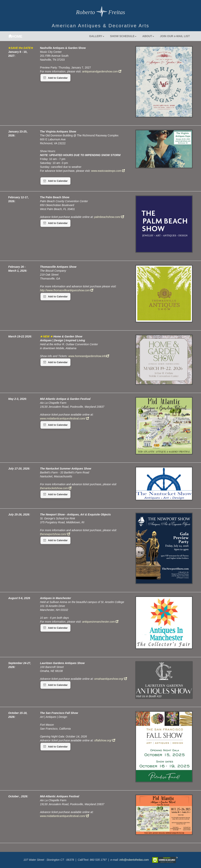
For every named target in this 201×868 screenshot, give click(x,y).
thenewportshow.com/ (55, 534)
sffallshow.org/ (105, 740)
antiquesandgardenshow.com (102, 71)
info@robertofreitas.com (134, 860)
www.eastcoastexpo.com (108, 171)
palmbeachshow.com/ (109, 217)
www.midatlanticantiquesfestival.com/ (64, 816)
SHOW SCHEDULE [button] (123, 36)
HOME (15, 36)
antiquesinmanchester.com (100, 622)
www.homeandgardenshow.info (89, 356)
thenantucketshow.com (56, 488)
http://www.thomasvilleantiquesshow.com (67, 290)
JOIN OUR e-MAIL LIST (175, 36)
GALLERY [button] (97, 36)
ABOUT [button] (148, 36)
